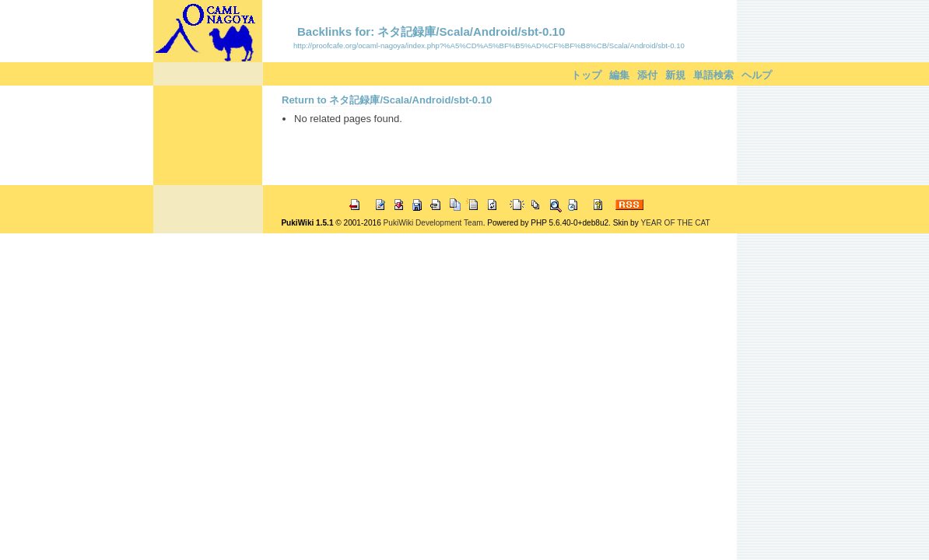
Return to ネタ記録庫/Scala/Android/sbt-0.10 (387, 100)
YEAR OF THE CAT (675, 223)
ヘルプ (757, 75)
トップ (586, 75)
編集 (619, 75)
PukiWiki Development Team (433, 223)
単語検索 (713, 75)
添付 (647, 75)
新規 (675, 75)
